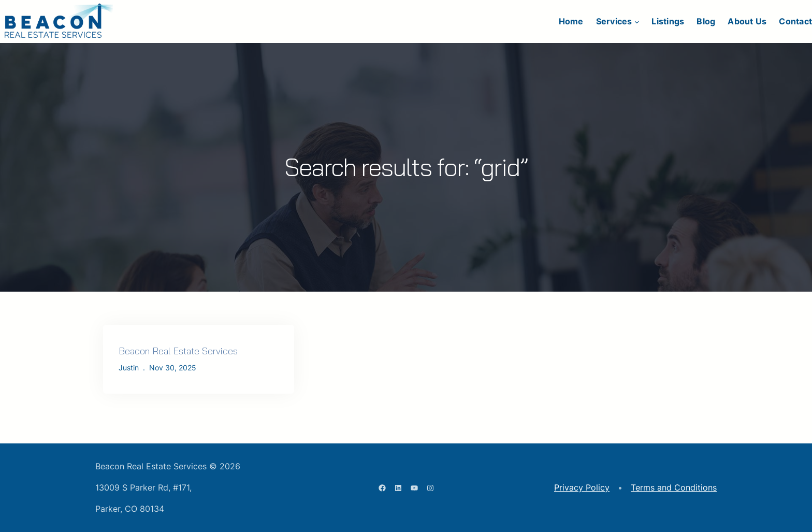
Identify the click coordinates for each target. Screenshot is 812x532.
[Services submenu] (637, 22)
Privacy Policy (582, 487)
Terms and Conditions (674, 487)
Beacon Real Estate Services (178, 351)
